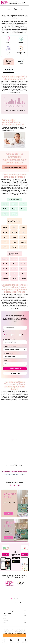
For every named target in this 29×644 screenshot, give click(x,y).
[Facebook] (15, 486)
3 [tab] (15, 440)
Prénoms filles (9, 474)
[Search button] (27, 3)
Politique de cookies (22, 632)
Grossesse (6, 616)
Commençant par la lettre (9, 339)
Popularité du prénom (9, 62)
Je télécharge (6, 554)
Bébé (5, 623)
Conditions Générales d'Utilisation (18, 630)
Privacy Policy (14, 632)
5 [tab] (18, 599)
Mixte (23, 335)
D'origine (5, 361)
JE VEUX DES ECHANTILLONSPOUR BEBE (15, 635)
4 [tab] (17, 440)
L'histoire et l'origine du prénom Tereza (13, 167)
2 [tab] (14, 440)
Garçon (15, 335)
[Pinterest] (18, 486)
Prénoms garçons (19, 474)
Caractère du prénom (20, 62)
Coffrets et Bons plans (9, 611)
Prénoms (6, 620)
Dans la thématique (8, 353)
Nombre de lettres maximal (10, 346)
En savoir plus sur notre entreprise (15, 603)
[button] (4, 640)
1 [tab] (12, 440)
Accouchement (7, 618)
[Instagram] (11, 486)
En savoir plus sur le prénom (9, 69)
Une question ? (7, 630)
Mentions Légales (7, 632)
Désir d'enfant (7, 613)
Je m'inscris (8, 513)
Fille (7, 335)
